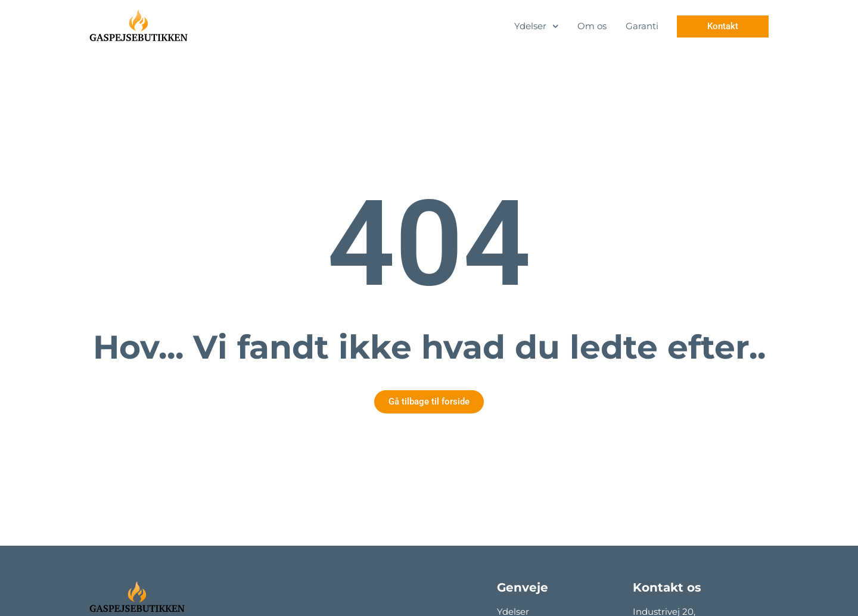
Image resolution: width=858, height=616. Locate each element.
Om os (592, 26)
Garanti (642, 26)
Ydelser (537, 27)
